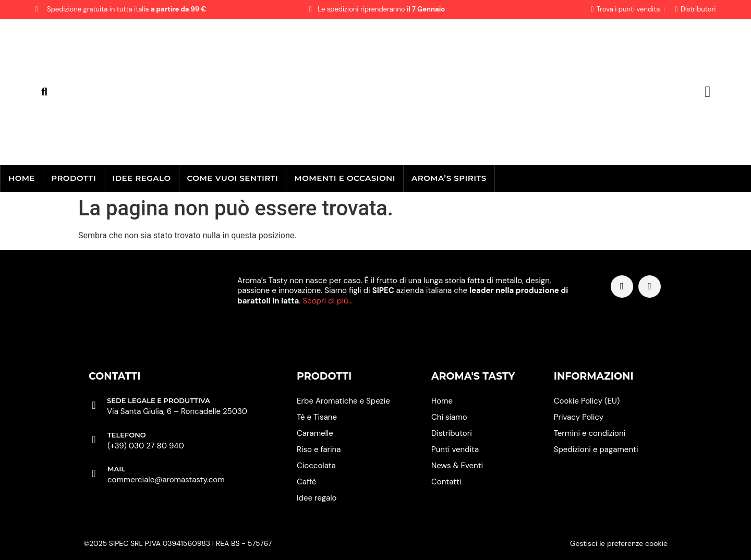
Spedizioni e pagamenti (596, 449)
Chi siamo (449, 417)
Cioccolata (316, 466)
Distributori (452, 433)
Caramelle (315, 433)
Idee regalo (141, 178)
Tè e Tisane (317, 417)
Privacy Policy (579, 417)
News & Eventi (457, 466)
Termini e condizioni (590, 433)
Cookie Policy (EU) (587, 401)
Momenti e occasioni (345, 178)
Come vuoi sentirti (233, 178)
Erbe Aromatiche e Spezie (343, 401)
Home (22, 178)
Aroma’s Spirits (449, 178)
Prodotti (74, 178)
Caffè (306, 482)
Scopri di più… (328, 301)
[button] (45, 92)
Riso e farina (319, 449)
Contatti (446, 482)
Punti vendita (455, 449)
